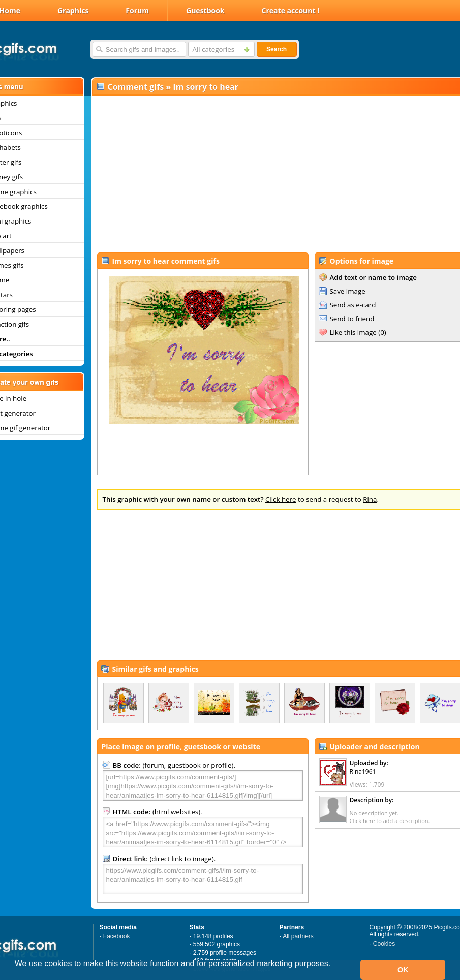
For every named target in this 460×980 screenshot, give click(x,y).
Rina (370, 499)
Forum (137, 10)
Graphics (73, 10)
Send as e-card (353, 305)
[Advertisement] (269, 173)
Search (277, 49)
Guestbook (205, 10)
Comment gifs (136, 87)
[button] (16, 977)
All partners (298, 936)
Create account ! (291, 10)
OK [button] (403, 970)
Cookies (384, 944)
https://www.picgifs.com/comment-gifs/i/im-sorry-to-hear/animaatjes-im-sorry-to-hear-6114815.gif (203, 879)
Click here (281, 499)
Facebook (117, 936)
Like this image (353, 332)
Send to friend (352, 319)
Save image (348, 291)
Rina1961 (363, 771)
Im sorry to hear (206, 87)
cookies (58, 963)
